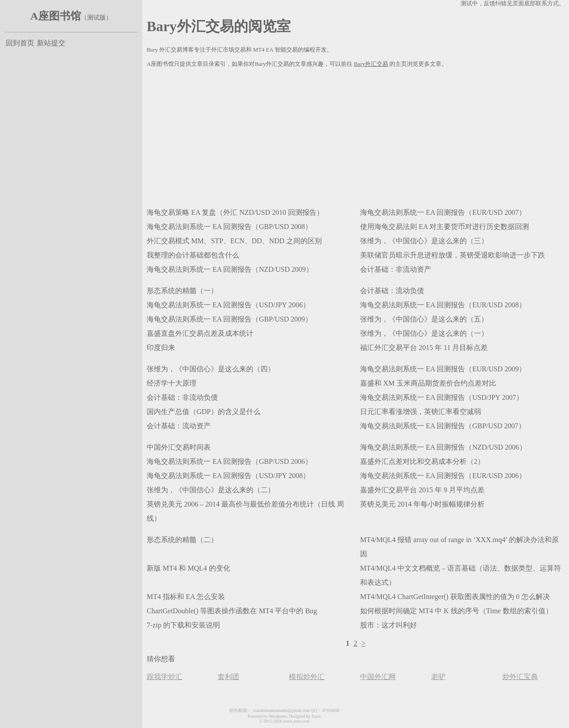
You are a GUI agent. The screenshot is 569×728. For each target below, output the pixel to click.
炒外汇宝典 (520, 677)
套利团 (228, 677)
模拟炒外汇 (307, 677)
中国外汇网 (378, 677)
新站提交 (51, 43)
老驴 (438, 677)
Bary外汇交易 (371, 64)
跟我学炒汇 (164, 677)
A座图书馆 (55, 16)
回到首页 (20, 43)
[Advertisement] (356, 136)
